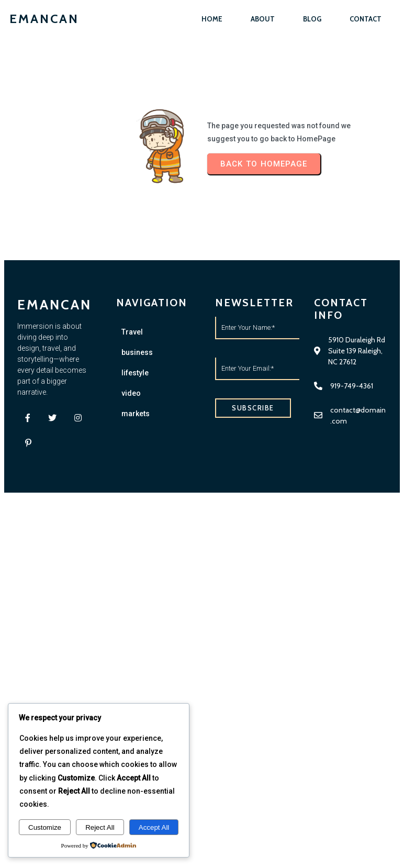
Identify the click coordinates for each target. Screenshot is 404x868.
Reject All (100, 827)
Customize (45, 827)
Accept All (154, 827)
